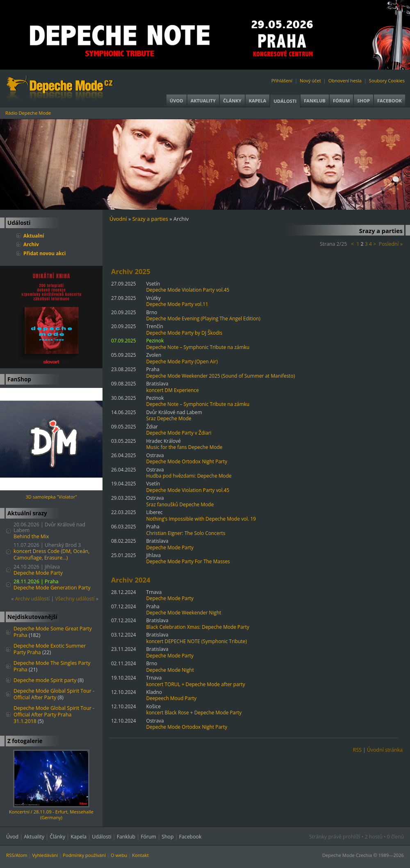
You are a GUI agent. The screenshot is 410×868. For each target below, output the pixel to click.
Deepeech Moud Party (171, 698)
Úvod (177, 101)
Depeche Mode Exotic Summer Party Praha (50, 649)
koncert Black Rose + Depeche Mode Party (194, 712)
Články (232, 101)
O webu (119, 855)
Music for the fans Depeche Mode (184, 447)
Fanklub (315, 101)
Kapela (257, 101)
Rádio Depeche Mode (28, 113)
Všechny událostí (75, 599)
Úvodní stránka (385, 750)
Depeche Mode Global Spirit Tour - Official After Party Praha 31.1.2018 (54, 715)
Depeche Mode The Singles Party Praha (52, 666)
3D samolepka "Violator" (51, 497)
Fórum (341, 101)
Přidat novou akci (44, 253)
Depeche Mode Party (38, 573)
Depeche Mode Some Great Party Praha (53, 632)
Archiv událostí (33, 599)
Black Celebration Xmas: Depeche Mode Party (197, 627)
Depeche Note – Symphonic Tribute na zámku (198, 347)
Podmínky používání (84, 855)
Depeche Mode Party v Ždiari (179, 433)
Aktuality (203, 101)
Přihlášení (282, 80)
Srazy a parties (150, 219)
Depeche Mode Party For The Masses (188, 561)
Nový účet (310, 80)
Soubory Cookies (387, 80)
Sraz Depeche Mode (169, 418)
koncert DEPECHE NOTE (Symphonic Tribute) (196, 641)
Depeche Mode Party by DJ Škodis (184, 333)
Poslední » (391, 244)
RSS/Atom (17, 855)
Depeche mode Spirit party (45, 680)
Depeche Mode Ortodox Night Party (187, 461)
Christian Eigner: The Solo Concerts (186, 533)
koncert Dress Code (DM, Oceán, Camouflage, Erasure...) (51, 554)
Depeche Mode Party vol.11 (177, 304)
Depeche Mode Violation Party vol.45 (188, 290)
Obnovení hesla (345, 80)
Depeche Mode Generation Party (52, 588)
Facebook (389, 101)
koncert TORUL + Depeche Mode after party (195, 684)
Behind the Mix (31, 536)
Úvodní (118, 219)
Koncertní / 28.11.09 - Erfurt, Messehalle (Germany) (51, 815)
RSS (357, 750)
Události (285, 101)
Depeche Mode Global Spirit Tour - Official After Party (54, 694)
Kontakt (140, 855)
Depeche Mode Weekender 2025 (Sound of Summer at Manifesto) (220, 376)
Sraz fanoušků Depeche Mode (180, 504)
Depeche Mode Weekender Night (183, 612)
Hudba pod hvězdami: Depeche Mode (189, 476)
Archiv (31, 244)
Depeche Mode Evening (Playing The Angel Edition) (203, 318)
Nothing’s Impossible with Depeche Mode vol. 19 (201, 519)
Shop (363, 101)
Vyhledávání (45, 855)
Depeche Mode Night (170, 670)
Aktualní (34, 236)
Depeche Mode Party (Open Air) (182, 361)
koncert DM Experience (172, 390)
